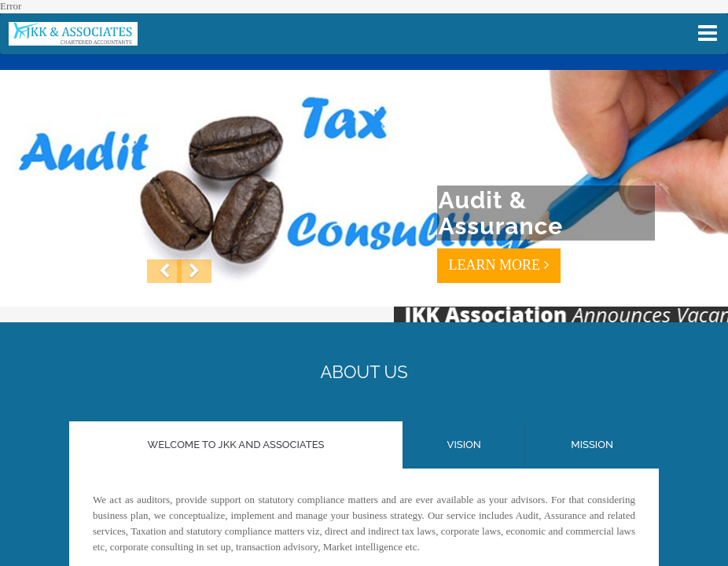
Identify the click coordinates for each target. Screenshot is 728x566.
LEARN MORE (499, 265)
